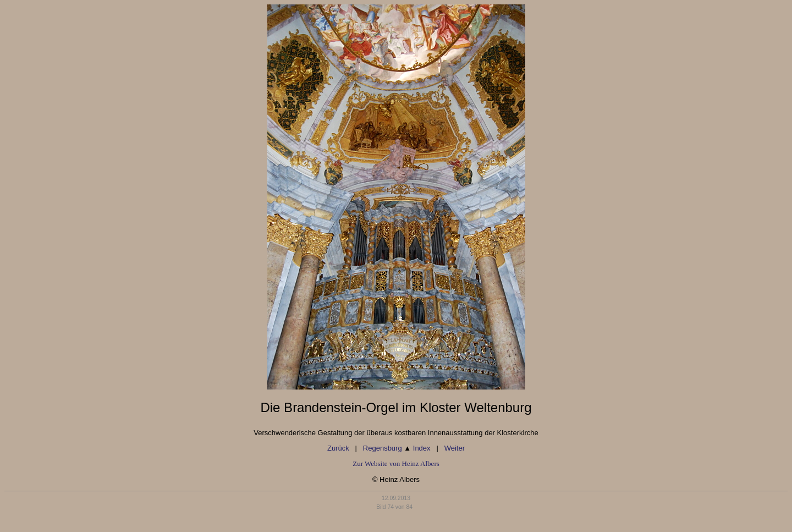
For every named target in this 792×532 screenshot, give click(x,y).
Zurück (338, 448)
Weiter (455, 448)
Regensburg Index (397, 448)
